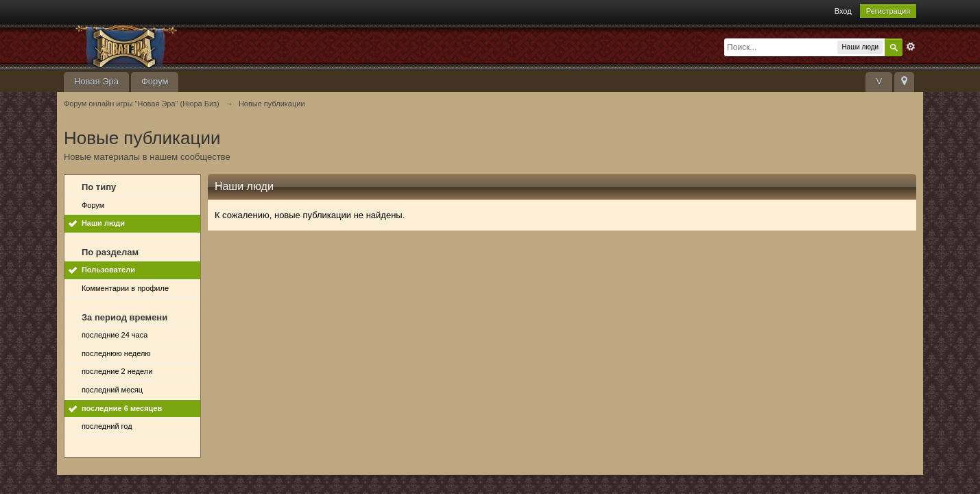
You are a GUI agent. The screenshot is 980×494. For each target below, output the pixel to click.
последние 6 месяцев (122, 408)
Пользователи (108, 270)
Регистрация (888, 11)
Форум (155, 81)
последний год (107, 426)
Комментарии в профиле (125, 288)
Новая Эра (96, 81)
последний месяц (112, 390)
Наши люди (103, 223)
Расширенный (911, 47)
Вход (843, 11)
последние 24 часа (115, 335)
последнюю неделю (116, 353)
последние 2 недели (117, 371)
